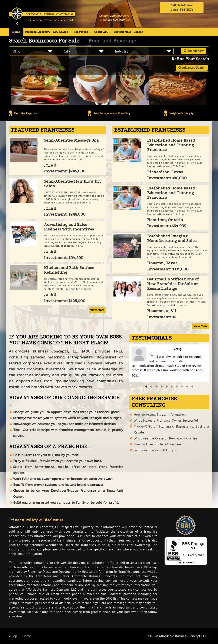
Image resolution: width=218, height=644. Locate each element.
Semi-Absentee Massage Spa (71, 140)
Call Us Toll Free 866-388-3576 (182, 7)
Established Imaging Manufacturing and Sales (172, 238)
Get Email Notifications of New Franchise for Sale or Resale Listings (173, 284)
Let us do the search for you (156, 450)
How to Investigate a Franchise (157, 444)
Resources (82, 32)
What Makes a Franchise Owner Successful (166, 421)
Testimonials (122, 32)
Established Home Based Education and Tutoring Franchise (171, 145)
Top (13, 636)
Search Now (194, 51)
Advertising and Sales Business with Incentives (69, 227)
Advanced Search (192, 68)
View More (97, 310)
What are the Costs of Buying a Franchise (165, 438)
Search (138, 32)
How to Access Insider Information (160, 415)
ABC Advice (62, 32)
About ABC (102, 32)
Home (16, 32)
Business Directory (37, 32)
